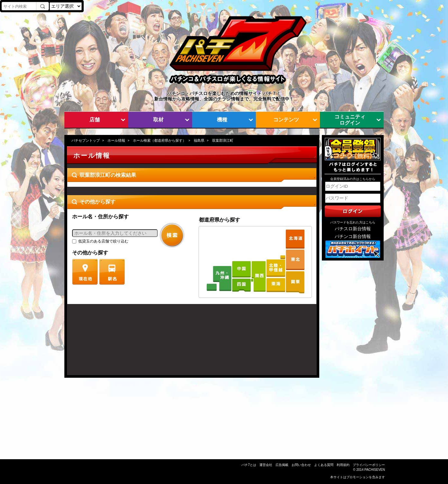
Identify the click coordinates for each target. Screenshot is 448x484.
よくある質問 (324, 465)
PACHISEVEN (375, 470)
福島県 (199, 140)
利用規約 (343, 465)
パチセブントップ (86, 140)
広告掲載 (282, 465)
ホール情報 (116, 140)
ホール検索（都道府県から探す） (159, 140)
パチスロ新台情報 (353, 229)
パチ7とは (249, 465)
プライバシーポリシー (369, 465)
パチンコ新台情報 (353, 237)
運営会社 (266, 465)
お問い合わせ (301, 465)
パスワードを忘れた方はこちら (353, 222)
